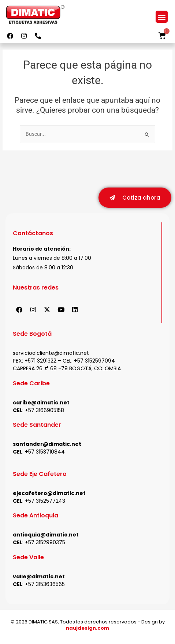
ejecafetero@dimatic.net (49, 494)
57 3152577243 (47, 501)
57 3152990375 (47, 543)
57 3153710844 (46, 452)
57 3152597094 (96, 361)
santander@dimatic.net (47, 444)
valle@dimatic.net (39, 577)
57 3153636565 (46, 585)
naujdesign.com (87, 628)
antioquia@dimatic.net (46, 535)
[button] (162, 17)
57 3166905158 (46, 411)
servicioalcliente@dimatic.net (51, 353)
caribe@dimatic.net (41, 403)
